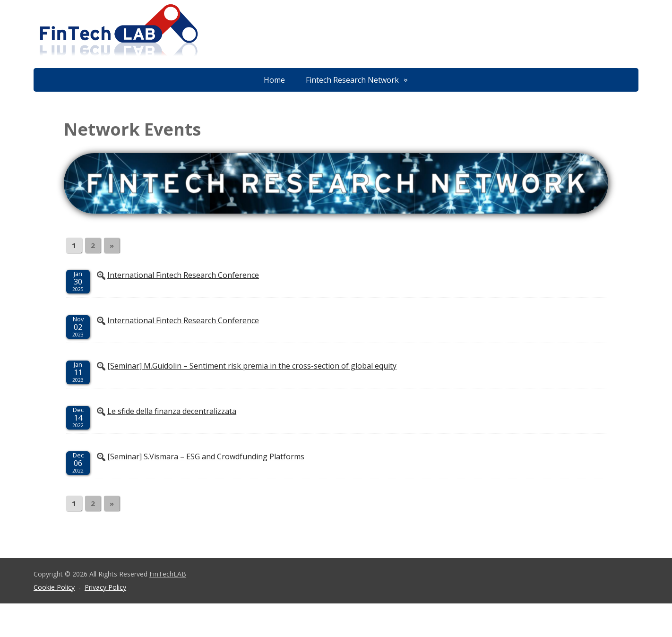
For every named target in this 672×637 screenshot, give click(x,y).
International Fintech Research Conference (183, 275)
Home (274, 80)
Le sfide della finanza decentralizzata (172, 411)
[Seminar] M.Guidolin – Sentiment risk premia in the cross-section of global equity (252, 366)
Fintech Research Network (352, 80)
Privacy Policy (105, 587)
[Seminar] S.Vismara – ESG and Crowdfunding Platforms (206, 456)
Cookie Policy (54, 587)
